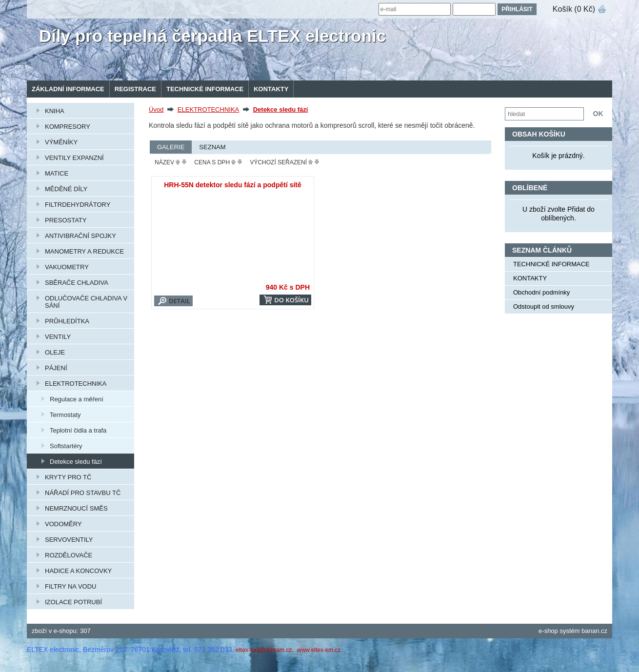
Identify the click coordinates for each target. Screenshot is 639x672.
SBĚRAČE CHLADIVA (77, 283)
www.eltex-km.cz (319, 650)
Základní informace (68, 89)
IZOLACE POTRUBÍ (73, 602)
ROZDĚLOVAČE (69, 555)
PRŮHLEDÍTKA (67, 321)
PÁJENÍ (56, 368)
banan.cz (594, 631)
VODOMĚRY (63, 524)
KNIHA (55, 111)
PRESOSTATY (66, 220)
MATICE (57, 173)
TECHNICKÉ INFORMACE (205, 89)
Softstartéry (66, 446)
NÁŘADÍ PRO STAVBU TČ (83, 493)
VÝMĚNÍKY (61, 142)
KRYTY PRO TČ (68, 477)
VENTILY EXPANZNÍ (74, 158)
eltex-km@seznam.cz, (266, 650)
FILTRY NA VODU (70, 586)
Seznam (212, 147)
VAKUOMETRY (67, 267)
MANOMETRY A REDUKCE (84, 251)
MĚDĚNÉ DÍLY (66, 189)
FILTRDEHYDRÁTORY (78, 205)
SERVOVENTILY (69, 540)
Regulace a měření (77, 399)
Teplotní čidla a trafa (78, 430)
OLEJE (55, 352)
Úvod (156, 109)
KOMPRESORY (68, 127)
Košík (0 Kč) (574, 9)
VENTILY (58, 337)
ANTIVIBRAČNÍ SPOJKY (80, 236)
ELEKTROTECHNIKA (76, 384)
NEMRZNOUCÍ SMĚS (76, 508)
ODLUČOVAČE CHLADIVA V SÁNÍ (86, 302)
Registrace (135, 89)
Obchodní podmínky (541, 292)
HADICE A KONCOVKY (78, 571)
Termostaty (65, 415)
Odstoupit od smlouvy (544, 306)
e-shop (548, 631)
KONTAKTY (271, 89)
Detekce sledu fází (76, 462)
